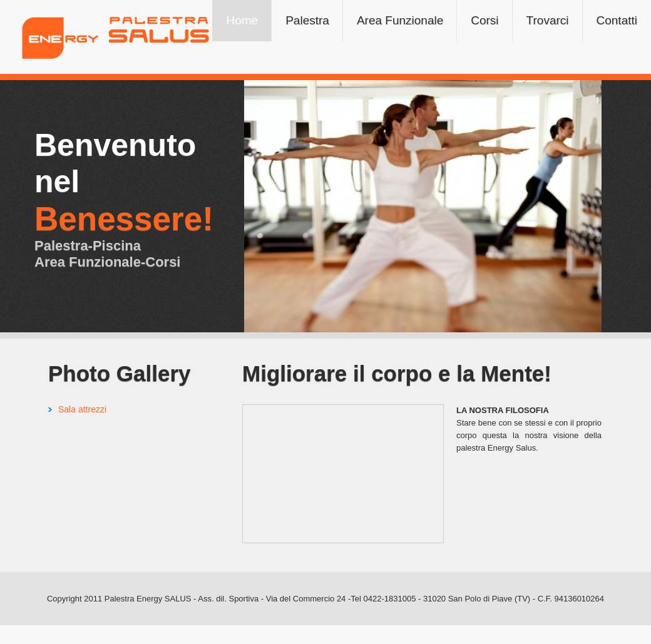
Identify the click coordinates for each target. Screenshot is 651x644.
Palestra (307, 20)
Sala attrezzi (82, 409)
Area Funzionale (400, 20)
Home (242, 20)
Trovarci (548, 20)
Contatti (617, 20)
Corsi (484, 20)
